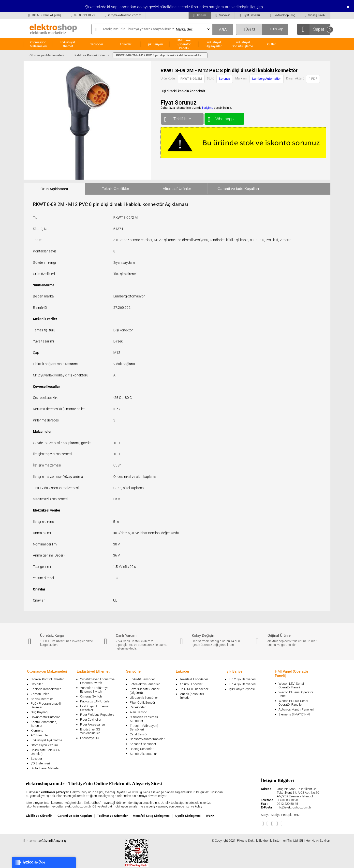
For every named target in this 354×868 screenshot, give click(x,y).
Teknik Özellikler (115, 189)
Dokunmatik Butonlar (45, 717)
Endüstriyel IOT (91, 738)
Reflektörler (138, 707)
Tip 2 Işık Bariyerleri (242, 679)
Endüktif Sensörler (142, 679)
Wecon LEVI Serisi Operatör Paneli (291, 685)
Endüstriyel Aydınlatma (47, 740)
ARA (223, 29)
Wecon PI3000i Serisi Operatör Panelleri (293, 703)
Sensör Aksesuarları (144, 754)
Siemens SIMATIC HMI (294, 714)
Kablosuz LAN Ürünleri (96, 701)
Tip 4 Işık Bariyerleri (242, 684)
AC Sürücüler (40, 735)
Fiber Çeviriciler (91, 720)
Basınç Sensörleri (142, 749)
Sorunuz (224, 79)
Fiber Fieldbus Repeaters (97, 715)
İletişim (257, 7)
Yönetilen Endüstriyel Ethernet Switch (95, 690)
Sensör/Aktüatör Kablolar (147, 739)
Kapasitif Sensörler (143, 744)
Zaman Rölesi (40, 694)
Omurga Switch (91, 696)
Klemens (37, 731)
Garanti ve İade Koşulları (238, 189)
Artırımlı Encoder (191, 684)
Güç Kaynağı (39, 712)
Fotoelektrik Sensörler (145, 684)
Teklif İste (182, 118)
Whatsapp (224, 118)
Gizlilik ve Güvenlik (39, 816)
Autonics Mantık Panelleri (296, 709)
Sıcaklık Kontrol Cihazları (48, 679)
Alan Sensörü (139, 712)
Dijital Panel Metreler (45, 768)
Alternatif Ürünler (177, 189)
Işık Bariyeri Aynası (242, 689)
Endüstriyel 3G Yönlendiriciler (90, 731)
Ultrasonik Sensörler (144, 698)
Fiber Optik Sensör (142, 703)
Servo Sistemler (42, 699)
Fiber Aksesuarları (93, 724)
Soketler (36, 759)
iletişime (208, 108)
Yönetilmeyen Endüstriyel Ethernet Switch (98, 681)
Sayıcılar (37, 684)
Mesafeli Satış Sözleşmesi (152, 816)
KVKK (210, 816)
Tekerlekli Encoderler (194, 679)
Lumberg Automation (267, 79)
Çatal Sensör (139, 734)
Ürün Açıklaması (54, 189)
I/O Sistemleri (40, 763)
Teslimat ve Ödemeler (112, 816)
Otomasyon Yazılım (44, 745)
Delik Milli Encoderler (194, 689)
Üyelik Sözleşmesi (188, 816)
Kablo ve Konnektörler (46, 689)
